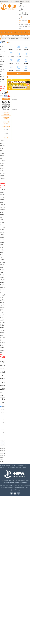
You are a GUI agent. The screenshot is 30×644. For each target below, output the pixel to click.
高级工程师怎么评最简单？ (13, 103)
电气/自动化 (27, 35)
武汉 (1, 409)
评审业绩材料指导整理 (6, 118)
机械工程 (16, 35)
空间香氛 (24, 467)
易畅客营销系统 (17, 490)
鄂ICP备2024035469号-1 (21, 483)
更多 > (29, 91)
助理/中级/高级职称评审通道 (6, 114)
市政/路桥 (8, 35)
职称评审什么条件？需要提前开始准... (14, 106)
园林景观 (10, 35)
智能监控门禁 (3, 467)
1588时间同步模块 (17, 467)
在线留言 (28, 35)
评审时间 (12, 35)
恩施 (1, 413)
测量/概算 (13, 35)
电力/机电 (18, 35)
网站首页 (2, 35)
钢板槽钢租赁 (9, 466)
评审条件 (15, 35)
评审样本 (18, 35)
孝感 (3, 416)
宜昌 (3, 409)
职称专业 (8, 35)
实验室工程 (16, 466)
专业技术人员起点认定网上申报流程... (14, 100)
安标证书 (9, 467)
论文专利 (22, 35)
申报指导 (25, 35)
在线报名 (6, 99)
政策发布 (5, 35)
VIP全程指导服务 (6, 127)
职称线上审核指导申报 (6, 123)
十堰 (1, 416)
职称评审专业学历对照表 (12, 96)
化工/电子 (4, 36)
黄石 (3, 413)
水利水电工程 (21, 35)
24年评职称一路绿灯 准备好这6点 (13, 110)
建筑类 (6, 35)
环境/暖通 (24, 35)
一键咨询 (19, 74)
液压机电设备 (22, 466)
